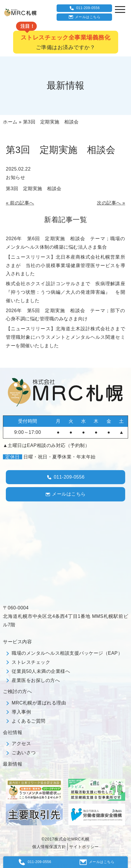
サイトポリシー (84, 847)
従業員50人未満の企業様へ (41, 671)
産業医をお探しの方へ (36, 680)
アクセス (21, 744)
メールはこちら (84, 17)
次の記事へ (109, 203)
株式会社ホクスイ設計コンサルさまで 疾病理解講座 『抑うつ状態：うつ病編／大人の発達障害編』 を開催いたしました (68, 292)
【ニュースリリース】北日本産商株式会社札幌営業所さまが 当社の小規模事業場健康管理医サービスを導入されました (65, 265)
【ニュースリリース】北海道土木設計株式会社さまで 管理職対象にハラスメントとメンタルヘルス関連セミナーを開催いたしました (68, 337)
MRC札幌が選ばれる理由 (39, 703)
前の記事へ (22, 203)
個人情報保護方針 (49, 847)
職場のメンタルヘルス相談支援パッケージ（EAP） (67, 653)
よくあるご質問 (29, 721)
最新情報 (13, 764)
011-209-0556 (84, 8)
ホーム (10, 122)
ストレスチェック (31, 662)
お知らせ (15, 177)
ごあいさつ (24, 753)
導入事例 (21, 712)
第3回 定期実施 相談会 (34, 189)
